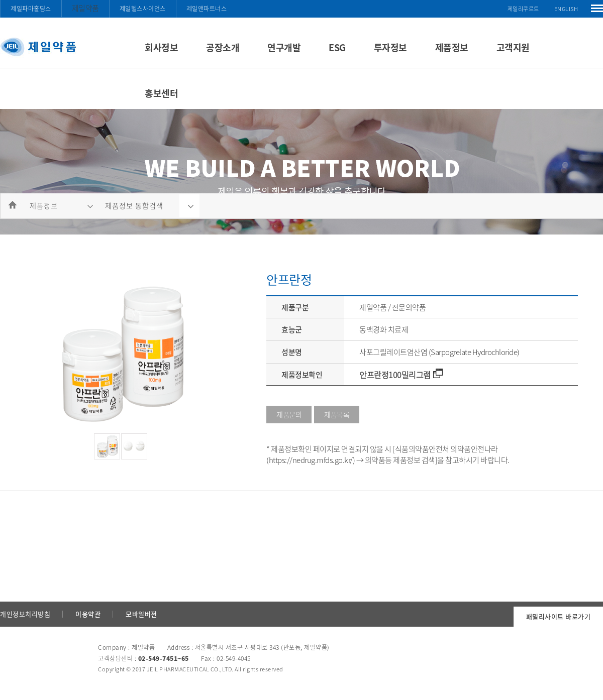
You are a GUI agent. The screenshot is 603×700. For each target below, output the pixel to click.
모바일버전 (141, 614)
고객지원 (513, 47)
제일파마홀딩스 (31, 9)
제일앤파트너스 (207, 9)
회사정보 (161, 47)
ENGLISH (566, 9)
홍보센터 (161, 93)
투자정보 (390, 47)
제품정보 (452, 47)
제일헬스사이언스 (143, 9)
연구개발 (284, 47)
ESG (337, 47)
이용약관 (88, 614)
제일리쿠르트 (523, 9)
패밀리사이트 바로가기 (559, 616)
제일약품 (85, 8)
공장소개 (223, 47)
